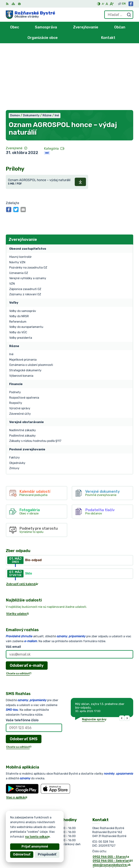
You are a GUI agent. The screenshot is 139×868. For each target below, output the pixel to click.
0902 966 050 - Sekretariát (113, 799)
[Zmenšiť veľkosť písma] (103, 4)
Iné (47, 91)
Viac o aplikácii (17, 736)
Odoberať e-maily (27, 604)
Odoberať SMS (24, 677)
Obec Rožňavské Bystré (46, 832)
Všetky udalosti (17, 552)
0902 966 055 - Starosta (111, 795)
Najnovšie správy (94, 658)
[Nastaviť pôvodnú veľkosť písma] (107, 4)
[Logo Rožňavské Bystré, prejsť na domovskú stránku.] (30, 15)
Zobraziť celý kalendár (22, 522)
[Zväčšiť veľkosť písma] (112, 4)
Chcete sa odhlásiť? (19, 612)
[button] (122, 657)
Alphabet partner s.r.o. (59, 828)
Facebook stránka (106, 807)
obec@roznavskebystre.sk (112, 803)
